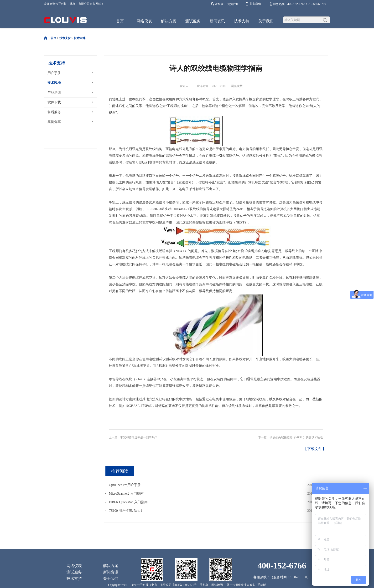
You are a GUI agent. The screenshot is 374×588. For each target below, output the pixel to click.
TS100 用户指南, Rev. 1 (126, 511)
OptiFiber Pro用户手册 (125, 485)
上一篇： (133, 437)
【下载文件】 (315, 449)
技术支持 (65, 38)
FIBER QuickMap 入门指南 (128, 502)
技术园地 (80, 38)
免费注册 (233, 4)
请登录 (219, 4)
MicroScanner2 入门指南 (126, 494)
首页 (120, 21)
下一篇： (291, 437)
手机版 (203, 585)
